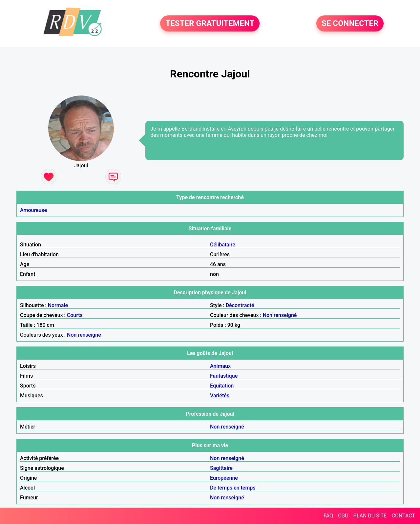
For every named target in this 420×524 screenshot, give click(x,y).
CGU (343, 516)
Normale (58, 305)
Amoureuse (33, 210)
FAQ (328, 516)
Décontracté (240, 305)
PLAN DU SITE (370, 516)
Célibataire (223, 245)
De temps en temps (233, 488)
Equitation (222, 386)
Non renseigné (280, 315)
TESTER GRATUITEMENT (210, 24)
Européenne (224, 478)
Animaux (220, 366)
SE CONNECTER (350, 24)
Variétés (220, 396)
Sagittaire (221, 468)
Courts (75, 315)
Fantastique (224, 376)
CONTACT (403, 516)
